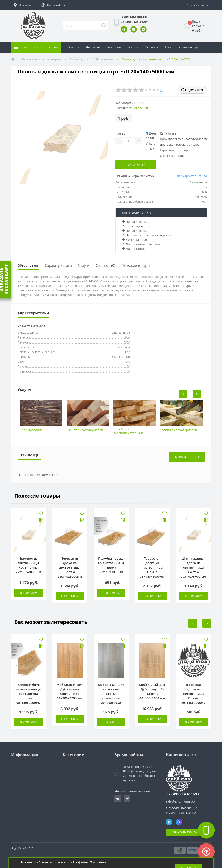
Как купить (168, 133)
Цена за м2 (151, 146)
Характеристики (64, 265)
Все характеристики (192, 175)
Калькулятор (188, 47)
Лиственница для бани (141, 243)
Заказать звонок (185, 832)
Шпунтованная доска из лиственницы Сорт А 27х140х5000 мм (193, 567)
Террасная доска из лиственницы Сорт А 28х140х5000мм (70, 567)
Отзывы (95, 58)
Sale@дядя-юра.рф (134, 17)
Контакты (75, 58)
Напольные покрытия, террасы (147, 234)
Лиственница (134, 248)
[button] (25, 5)
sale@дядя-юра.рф (181, 801)
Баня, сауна (132, 225)
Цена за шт (151, 136)
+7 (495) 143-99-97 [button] (183, 794)
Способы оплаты (172, 156)
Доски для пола (135, 239)
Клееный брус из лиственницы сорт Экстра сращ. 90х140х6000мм (28, 694)
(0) (162, 90)
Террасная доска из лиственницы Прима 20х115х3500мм (194, 694)
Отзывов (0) (111, 265)
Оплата (133, 47)
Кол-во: (121, 133)
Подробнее (98, 862)
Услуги (89, 265)
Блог (169, 47)
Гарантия (114, 47)
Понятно (189, 863)
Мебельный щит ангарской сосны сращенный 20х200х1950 (111, 694)
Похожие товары (141, 265)
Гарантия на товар (174, 150)
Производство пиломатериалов (183, 139)
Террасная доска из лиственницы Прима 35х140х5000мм (152, 567)
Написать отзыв (187, 457)
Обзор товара (31, 265)
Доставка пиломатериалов (180, 145)
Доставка (93, 47)
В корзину (135, 164)
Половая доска (135, 221)
